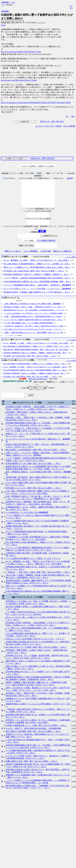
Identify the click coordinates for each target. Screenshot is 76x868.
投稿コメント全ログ (13, 257)
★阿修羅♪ (5, 2)
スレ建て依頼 (46, 257)
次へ (71, 6)
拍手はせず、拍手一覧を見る (52, 122)
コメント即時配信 (30, 257)
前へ (71, 8)
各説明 (70, 178)
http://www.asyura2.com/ (38, 384)
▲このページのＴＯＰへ (46, 126)
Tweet (3, 25)
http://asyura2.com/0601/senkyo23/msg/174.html (19, 80)
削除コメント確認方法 (62, 257)
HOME (59, 126)
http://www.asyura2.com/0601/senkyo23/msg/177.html (21, 52)
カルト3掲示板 (69, 126)
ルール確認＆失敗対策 (46, 246)
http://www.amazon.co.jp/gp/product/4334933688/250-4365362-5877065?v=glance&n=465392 (36, 103)
